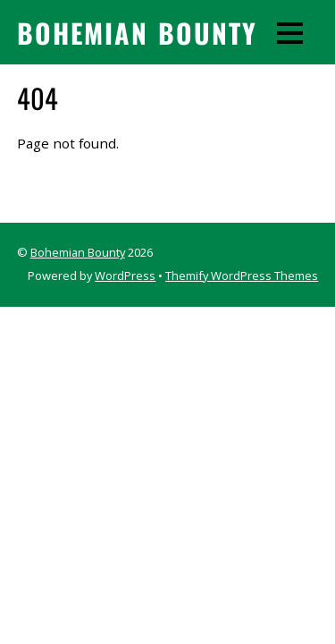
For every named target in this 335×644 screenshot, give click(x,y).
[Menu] (290, 32)
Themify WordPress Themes (242, 275)
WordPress (125, 275)
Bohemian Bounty (78, 252)
